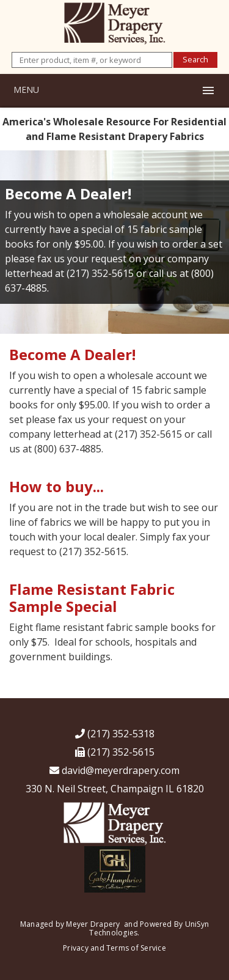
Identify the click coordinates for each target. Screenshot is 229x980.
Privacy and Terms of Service (114, 948)
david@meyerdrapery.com (114, 770)
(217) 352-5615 (115, 752)
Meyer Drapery (93, 924)
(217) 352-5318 (115, 734)
